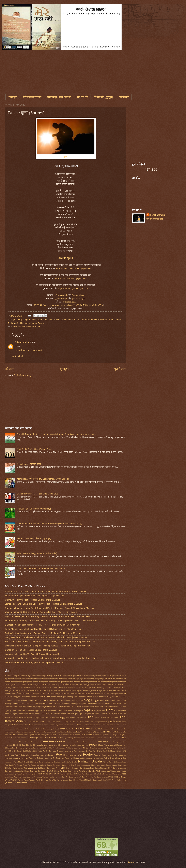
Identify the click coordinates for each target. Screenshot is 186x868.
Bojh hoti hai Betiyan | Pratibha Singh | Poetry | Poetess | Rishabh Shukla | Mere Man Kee (47, 616)
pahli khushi (10, 755)
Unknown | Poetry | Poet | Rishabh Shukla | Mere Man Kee (33, 600)
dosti (87, 707)
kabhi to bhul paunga (45, 729)
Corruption (107, 704)
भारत (26, 685)
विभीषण (63, 691)
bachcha (115, 697)
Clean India (56, 704)
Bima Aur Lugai (77, 701)
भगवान (16, 685)
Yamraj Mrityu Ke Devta (88, 780)
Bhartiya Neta (55, 701)
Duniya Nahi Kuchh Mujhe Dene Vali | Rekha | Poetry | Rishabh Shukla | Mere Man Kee (46, 637)
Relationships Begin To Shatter (65, 762)
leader (49, 732)
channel (16, 704)
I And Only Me (66, 722)
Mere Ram (67, 742)
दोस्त (56, 682)
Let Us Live (72, 732)
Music (106, 745)
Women (32, 780)
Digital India (47, 707)
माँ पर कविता (71, 685)
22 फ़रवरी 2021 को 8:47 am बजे (28, 350)
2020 (22, 676)
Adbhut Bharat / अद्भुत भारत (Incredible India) (37, 553)
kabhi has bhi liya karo (118, 725)
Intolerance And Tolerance (74, 725)
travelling (12, 774)
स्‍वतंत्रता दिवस (38, 694)
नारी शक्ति (70, 682)
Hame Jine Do (45, 718)
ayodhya (102, 697)
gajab (81, 711)
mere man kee (92, 320)
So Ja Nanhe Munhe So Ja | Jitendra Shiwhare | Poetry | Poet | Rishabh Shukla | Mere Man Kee (50, 642)
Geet (45, 320)
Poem (111, 320)
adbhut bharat (56, 697)
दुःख (66, 157)
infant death (29, 725)
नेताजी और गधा (78, 682)
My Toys (120, 748)
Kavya (89, 729)
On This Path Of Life (94, 751)
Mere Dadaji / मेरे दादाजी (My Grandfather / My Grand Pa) (43, 479)
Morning (52, 745)
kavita (77, 320)
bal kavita (17, 701)
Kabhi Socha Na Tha (28, 729)
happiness (56, 718)
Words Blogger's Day (44, 780)
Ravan (41, 762)
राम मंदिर (27, 691)
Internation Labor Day (50, 725)
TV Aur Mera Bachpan (84, 774)
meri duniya (103, 742)
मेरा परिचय (107, 685)
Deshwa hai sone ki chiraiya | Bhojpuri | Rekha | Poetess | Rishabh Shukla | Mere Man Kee (48, 646)
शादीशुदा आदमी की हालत (105, 691)
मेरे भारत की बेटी (48, 688)
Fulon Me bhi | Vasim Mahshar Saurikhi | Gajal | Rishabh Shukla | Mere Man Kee (43, 629)
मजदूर (54, 685)
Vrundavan (9, 777)
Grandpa (63, 714)
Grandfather (54, 714)
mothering (67, 745)
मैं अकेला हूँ (86, 688)
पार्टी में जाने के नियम (99, 682)
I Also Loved (47, 722)
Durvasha (116, 707)
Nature (34, 751)
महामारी (63, 685)
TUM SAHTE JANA (46, 774)
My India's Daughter (45, 748)
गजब (88, 679)
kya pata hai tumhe (29, 732)
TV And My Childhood (66, 774)
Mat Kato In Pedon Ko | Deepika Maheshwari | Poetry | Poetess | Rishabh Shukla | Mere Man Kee (51, 621)
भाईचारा (21, 685)
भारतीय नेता (31, 685)
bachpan (122, 697)
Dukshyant (108, 707)
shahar (114, 765)
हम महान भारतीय (72, 694)
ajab (64, 697)
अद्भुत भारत (31, 676)
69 (101, 845)
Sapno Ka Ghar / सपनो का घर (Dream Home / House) (41, 568)
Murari (101, 745)
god (43, 714)
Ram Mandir (19, 762)
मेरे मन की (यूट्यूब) (103, 97)
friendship (58, 711)
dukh (33, 320)
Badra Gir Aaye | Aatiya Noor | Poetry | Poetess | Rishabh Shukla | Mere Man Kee (43, 633)
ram (120, 758)
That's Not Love (53, 771)
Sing (25, 768)
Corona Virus (92, 704)
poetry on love (113, 755)
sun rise (123, 768)
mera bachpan (92, 738)
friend (52, 711)
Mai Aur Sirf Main (87, 735)
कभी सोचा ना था (13, 679)
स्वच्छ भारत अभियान (14, 694)
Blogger (132, 862)
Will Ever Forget (120, 777)
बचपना (124, 682)
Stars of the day (101, 768)
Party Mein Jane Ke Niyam (25, 755)
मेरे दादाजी (40, 688)
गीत (91, 679)
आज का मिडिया (68, 676)
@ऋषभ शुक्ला (66, 258)
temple (44, 771)
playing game (50, 755)
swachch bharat (23, 771)
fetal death (26, 711)
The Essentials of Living (69, 771)
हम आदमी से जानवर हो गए (51, 694)
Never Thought (58, 751)
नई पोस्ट (10, 369)
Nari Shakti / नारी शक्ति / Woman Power (35, 449)
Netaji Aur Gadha (45, 751)
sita (36, 768)
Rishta (105, 762)
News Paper (73, 751)
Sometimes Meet (53, 768)
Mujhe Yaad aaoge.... (80, 745)
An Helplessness (80, 697)
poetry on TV (50, 758)
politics (83, 758)
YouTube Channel (20, 783)
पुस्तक (108, 682)
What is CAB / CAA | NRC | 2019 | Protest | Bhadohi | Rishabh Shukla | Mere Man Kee (46, 591)
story (110, 768)
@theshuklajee (78, 295)
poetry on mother (20, 758)
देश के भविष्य (50, 682)
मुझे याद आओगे (92, 685)
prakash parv (98, 758)
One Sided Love (109, 751)
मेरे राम (63, 688)
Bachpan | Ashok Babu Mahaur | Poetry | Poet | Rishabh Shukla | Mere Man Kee (43, 625)
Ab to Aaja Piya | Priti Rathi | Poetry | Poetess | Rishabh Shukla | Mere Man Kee (42, 612)
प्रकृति (113, 682)
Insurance (37, 725)
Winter (7, 780)
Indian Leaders (18, 725)
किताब (42, 679)
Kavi (73, 729)
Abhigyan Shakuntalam (22, 697)
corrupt (100, 704)
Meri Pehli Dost (19, 745)
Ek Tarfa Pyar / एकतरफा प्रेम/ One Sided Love (38, 494)
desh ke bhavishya (30, 707)
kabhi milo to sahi (12, 729)
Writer (54, 780)
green (77, 714)
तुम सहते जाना (31, 682)
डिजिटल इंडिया (22, 682)
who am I (105, 777)
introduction (89, 725)
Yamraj (60, 780)
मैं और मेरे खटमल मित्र (97, 688)
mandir (8, 738)
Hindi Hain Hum (111, 718)
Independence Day (102, 722)
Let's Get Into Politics (84, 732)
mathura (52, 738)
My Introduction (59, 748)
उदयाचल (86, 676)
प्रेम (116, 682)
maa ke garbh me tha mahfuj (35, 735)
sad (26, 323)
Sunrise (8, 771)
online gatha (121, 751)
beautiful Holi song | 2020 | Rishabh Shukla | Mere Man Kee (33, 654)
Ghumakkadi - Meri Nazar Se (29, 714)
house (29, 722)
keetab (95, 729)
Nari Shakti (27, 751)
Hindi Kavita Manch (58, 320)
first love (46, 711)
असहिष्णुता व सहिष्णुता (47, 676)
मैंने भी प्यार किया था (111, 688)
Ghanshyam (13, 714)
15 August (16, 676)
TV (55, 774)
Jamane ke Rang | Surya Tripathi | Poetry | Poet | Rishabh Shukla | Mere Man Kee (44, 604)
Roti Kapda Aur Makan (14, 765)
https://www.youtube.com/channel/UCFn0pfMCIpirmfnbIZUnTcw (73, 305)
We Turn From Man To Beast (90, 777)
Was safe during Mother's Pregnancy (28, 777)
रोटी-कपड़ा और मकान (51, 691)
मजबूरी (58, 685)
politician (75, 758)
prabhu (89, 758)
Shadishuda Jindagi (104, 765)
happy (63, 718)
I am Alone (56, 722)
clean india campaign (70, 704)
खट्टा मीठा (83, 679)
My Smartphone (110, 748)
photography (40, 755)
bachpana (9, 701)
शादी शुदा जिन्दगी (91, 691)
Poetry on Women (63, 758)
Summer (116, 768)
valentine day (107, 774)
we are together (59, 777)
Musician (120, 745)
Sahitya (50, 765)
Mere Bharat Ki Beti (22, 742)
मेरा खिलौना (100, 685)
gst (89, 714)
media (83, 738)
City (49, 704)
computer (82, 704)
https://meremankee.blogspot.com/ (71, 278)
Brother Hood (110, 701)
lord (102, 732)
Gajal (39, 320)
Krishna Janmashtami (13, 732)
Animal (90, 697)
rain (116, 758)
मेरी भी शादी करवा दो (30, 688)
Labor (39, 732)
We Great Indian (72, 777)
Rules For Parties (29, 765)
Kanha (69, 729)
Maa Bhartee (18, 735)
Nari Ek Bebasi (16, 751)
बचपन (120, 682)
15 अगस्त (8, 676)
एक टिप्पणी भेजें (17, 356)
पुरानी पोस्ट (120, 369)
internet (61, 725)
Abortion (34, 697)
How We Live (37, 722)
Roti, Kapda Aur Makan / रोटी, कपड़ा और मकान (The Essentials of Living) (50, 524)
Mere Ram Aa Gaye (80, 742)
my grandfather (30, 748)
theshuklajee (91, 771)
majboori (116, 735)
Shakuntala (122, 765)
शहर (84, 691)
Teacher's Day (35, 771)
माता (77, 685)
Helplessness (81, 718)
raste (36, 762)
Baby (109, 697)
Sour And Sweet (79, 768)
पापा (92, 682)
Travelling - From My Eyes (27, 774)
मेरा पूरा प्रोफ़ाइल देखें (155, 219)
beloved (24, 701)
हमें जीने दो (91, 694)
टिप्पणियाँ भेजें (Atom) (22, 376)
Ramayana (29, 762)
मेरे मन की (82, 97)
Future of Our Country (70, 711)
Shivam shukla (22, 342)
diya (69, 707)
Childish (37, 704)
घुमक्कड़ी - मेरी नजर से (59, 97)
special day (90, 768)
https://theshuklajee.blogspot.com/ (73, 288)
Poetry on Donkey (100, 755)
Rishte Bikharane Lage (117, 762)
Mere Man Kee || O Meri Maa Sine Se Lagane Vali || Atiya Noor (35, 596)
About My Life (44, 697)
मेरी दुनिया (11, 688)
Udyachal (97, 774)
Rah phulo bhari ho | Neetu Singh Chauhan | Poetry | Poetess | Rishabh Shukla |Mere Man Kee (50, 608)
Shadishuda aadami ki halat (86, 765)
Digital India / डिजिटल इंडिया (29, 464)
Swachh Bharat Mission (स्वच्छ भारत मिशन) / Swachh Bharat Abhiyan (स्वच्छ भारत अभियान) (57, 434)
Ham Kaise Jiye (15, 718)
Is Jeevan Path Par (101, 725)
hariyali (69, 718)
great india (71, 714)
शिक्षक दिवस (116, 691)
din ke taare (57, 707)
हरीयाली (97, 694)
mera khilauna (104, 738)
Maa (11, 735)
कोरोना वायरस (59, 679)
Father (19, 711)
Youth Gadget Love (119, 780)
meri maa (9, 745)
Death (20, 707)
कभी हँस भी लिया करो (25, 679)
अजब (26, 676)
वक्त (59, 691)
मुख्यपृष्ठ (64, 369)
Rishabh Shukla (16, 323)
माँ (66, 685)
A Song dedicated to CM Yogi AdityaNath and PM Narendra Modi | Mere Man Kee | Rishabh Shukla (52, 658)
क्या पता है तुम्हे (75, 679)
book (102, 701)
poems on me (71, 755)
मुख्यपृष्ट (13, 97)
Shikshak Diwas (11, 768)
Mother (59, 745)
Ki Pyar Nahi (115, 729)
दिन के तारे (39, 682)
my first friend (19, 748)
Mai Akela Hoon (52, 735)
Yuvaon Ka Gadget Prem (37, 783)
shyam (20, 768)
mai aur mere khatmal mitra (70, 735)
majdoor (123, 735)
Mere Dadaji (35, 742)
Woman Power (23, 780)
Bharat (47, 701)
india (70, 320)
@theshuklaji (61, 295)
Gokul (47, 714)
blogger (26, 320)
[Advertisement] (92, 70)
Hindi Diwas (100, 718)
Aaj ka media (118, 694)
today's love (105, 771)
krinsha (123, 729)
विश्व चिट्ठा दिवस (71, 691)
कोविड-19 (67, 679)
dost (83, 707)
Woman (14, 780)
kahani (56, 729)
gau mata (102, 711)
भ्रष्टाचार (38, 685)
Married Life (43, 738)
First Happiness (36, 711)
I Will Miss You (77, 722)
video (124, 774)
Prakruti (107, 758)
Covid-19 (115, 704)
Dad (125, 704)
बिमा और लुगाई (10, 685)
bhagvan (31, 701)
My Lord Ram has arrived (93, 748)
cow (121, 704)
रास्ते (31, 691)
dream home (94, 707)
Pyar (112, 758)
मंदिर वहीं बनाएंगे (46, 685)
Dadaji (7, 707)
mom (46, 745)
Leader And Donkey (59, 732)
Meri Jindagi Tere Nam (118, 742)
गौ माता (95, 679)
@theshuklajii (61, 298)
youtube (8, 783)
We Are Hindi (48, 777)
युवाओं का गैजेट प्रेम (15, 691)
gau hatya (94, 711)
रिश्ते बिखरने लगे (38, 691)
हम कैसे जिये (63, 694)
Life (82, 320)
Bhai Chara (39, 701)
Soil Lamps (42, 768)
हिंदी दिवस (103, 694)
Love (107, 732)
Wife (111, 777)
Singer (31, 768)
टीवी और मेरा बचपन (11, 682)
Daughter (14, 707)
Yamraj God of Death (71, 780)
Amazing (70, 697)
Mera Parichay (116, 738)
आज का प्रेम (58, 676)
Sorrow (41, 323)
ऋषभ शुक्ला (93, 676)
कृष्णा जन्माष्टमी (49, 679)
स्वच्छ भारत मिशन (27, 694)
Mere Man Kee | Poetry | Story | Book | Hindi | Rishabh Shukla (34, 662)
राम (22, 691)
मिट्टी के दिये (83, 685)
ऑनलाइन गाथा (102, 676)
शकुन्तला (80, 691)
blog (20, 320)
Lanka (44, 732)
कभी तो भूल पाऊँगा (112, 676)
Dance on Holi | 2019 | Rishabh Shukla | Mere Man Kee (31, 650)
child (22, 704)
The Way (82, 771)
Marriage (34, 738)
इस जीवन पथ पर (78, 676)
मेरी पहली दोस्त (19, 688)
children (44, 704)
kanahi (63, 729)
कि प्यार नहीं (36, 679)
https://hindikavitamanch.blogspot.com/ (73, 268)
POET (79, 755)
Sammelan (57, 765)
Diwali (65, 707)
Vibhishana (117, 774)
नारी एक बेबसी (62, 682)
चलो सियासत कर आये (119, 679)
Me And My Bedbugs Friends (68, 738)
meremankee (93, 742)
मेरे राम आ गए (70, 688)
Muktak (103, 320)
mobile (40, 745)
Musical (113, 745)
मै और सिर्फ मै (79, 688)
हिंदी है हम (110, 694)
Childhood (29, 704)
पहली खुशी (87, 682)
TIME (98, 771)
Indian (118, 722)
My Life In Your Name (74, 748)
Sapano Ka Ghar (68, 765)
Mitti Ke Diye (31, 745)
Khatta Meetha (104, 729)
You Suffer (102, 780)
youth (109, 780)
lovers (112, 732)
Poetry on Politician (36, 758)
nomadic (82, 751)
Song (63, 768)
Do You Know (76, 707)
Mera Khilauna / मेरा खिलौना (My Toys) (34, 538)
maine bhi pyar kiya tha (103, 735)
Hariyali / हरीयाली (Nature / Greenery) (34, 509)
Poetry (118, 320)
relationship (48, 762)
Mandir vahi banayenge (20, 738)
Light (99, 732)
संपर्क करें (124, 97)
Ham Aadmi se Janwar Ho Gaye (102, 714)
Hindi (90, 717)
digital (40, 707)
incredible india (89, 722)
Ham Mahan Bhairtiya (31, 718)
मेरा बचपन (114, 685)
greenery (83, 714)
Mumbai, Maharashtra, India (27, 326)
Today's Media (116, 771)
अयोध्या (37, 676)
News (66, 751)
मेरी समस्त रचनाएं (32, 97)
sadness (33, 323)
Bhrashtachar (66, 701)
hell (74, 718)
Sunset (14, 771)
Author (96, 697)
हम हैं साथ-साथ (83, 694)
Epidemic (13, 711)
